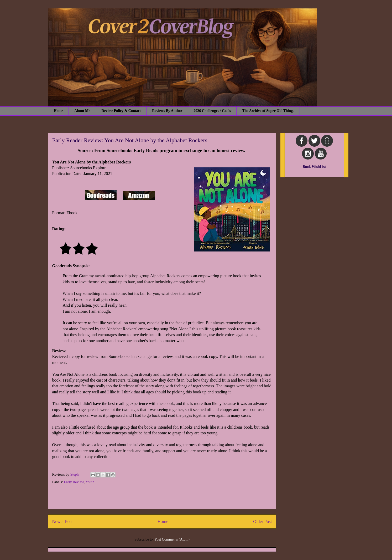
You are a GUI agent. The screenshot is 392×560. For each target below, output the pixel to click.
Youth (90, 482)
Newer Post (62, 522)
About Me (82, 111)
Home (59, 111)
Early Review (74, 482)
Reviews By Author (167, 111)
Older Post (262, 522)
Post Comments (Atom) (172, 539)
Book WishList (314, 167)
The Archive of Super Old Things (268, 111)
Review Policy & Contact (121, 111)
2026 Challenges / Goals (212, 111)
